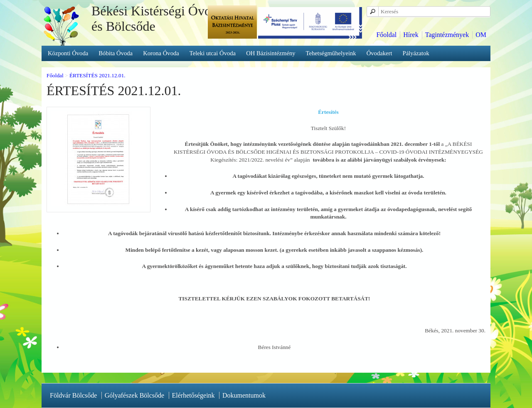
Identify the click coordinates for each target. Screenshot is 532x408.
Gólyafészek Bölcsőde (135, 395)
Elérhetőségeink (193, 395)
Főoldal (386, 35)
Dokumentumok (244, 395)
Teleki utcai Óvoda (213, 53)
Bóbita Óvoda (116, 53)
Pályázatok (416, 53)
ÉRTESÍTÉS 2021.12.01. (97, 75)
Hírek (411, 35)
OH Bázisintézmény (271, 53)
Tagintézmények (447, 35)
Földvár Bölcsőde (73, 395)
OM (481, 35)
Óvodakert (379, 53)
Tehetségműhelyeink (331, 53)
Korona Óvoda (161, 53)
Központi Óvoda (68, 53)
